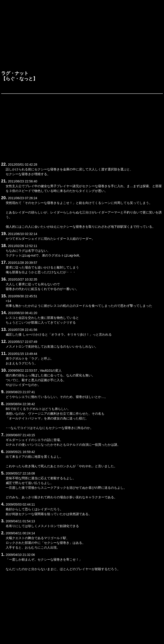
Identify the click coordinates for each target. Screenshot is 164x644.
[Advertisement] (82, 36)
